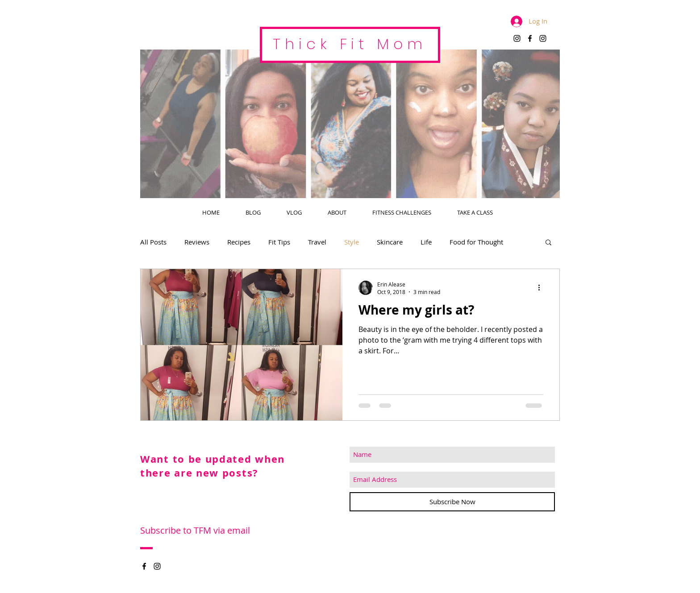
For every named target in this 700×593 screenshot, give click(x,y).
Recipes (239, 242)
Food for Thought (476, 242)
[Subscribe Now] (452, 502)
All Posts (153, 242)
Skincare (390, 242)
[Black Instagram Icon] (517, 38)
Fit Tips (279, 242)
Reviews (197, 242)
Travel (317, 242)
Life (426, 242)
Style (352, 242)
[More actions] (542, 288)
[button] (548, 243)
